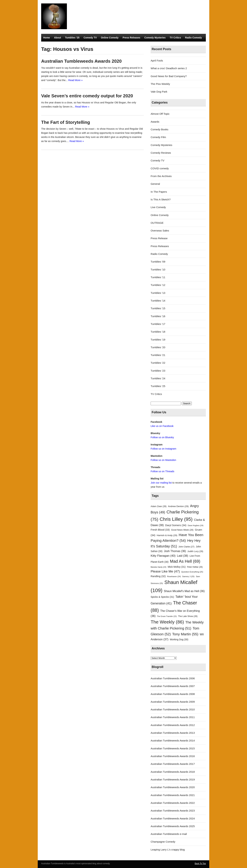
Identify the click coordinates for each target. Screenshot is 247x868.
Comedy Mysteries (155, 38)
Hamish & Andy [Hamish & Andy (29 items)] (167, 535)
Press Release (159, 238)
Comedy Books (159, 129)
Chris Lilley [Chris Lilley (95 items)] (176, 519)
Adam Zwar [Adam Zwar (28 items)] (159, 506)
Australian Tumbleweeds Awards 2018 (173, 772)
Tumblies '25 (158, 386)
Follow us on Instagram (163, 449)
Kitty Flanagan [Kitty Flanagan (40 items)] (163, 556)
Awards (155, 122)
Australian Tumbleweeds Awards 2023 (173, 811)
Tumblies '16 (158, 316)
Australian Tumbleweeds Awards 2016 (173, 756)
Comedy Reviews (161, 153)
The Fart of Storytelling (66, 122)
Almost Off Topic (160, 114)
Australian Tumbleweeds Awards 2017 (173, 764)
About (57, 38)
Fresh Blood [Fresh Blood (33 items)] (160, 530)
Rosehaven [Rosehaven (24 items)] (174, 576)
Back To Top (200, 864)
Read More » (75, 80)
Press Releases (131, 38)
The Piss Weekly (160, 84)
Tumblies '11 (158, 277)
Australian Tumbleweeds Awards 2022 (173, 803)
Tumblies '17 (158, 324)
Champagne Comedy (163, 842)
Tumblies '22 (158, 363)
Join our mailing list (161, 483)
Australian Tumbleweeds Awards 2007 (173, 686)
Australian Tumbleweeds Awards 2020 (81, 61)
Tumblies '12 (158, 285)
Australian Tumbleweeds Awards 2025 (173, 826)
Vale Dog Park (159, 92)
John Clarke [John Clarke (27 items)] (186, 547)
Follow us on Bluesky (162, 437)
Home (47, 38)
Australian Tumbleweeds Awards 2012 (173, 725)
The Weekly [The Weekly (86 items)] (167, 622)
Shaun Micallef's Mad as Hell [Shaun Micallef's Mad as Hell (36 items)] (184, 591)
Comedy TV (90, 38)
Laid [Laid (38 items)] (183, 556)
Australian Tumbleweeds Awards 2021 (173, 795)
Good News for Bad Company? (169, 76)
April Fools (157, 61)
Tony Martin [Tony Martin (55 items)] (185, 634)
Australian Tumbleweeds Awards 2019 (173, 779)
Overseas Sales (160, 231)
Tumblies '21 (158, 355)
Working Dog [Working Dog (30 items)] (179, 640)
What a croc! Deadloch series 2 (169, 68)
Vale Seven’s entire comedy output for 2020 (87, 96)
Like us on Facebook (162, 426)
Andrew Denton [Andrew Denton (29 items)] (178, 506)
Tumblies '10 (158, 270)
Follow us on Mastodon (163, 460)
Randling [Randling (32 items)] (158, 576)
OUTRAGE (157, 223)
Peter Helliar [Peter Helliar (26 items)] (195, 567)
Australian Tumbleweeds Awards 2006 (173, 678)
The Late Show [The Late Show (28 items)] (188, 616)
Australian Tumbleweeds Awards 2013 (173, 733)
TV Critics (175, 38)
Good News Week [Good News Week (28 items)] (182, 530)
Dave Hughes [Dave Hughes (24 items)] (196, 525)
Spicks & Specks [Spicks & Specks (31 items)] (162, 597)
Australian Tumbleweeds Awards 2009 (173, 702)
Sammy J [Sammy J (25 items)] (188, 576)
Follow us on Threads (162, 471)
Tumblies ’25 (72, 38)
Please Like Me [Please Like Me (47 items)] (165, 571)
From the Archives (161, 176)
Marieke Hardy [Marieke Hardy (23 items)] (158, 567)
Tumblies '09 (158, 262)
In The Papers (159, 192)
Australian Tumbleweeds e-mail (169, 834)
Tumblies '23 (158, 371)
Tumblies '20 (158, 347)
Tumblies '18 (158, 332)
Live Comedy (158, 207)
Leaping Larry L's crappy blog (168, 850)
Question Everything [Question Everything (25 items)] (192, 572)
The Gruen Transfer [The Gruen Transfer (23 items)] (167, 616)
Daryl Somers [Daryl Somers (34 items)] (176, 525)
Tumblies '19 (158, 340)
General (155, 184)
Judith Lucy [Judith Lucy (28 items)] (195, 551)
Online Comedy (110, 38)
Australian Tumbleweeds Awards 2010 (173, 709)
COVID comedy (160, 168)
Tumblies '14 (158, 301)
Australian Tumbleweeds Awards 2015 (173, 748)
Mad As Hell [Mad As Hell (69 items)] (185, 561)
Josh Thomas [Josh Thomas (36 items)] (175, 551)
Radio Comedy (193, 38)
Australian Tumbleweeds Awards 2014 (173, 741)
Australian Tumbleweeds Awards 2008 (173, 694)
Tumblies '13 (158, 293)
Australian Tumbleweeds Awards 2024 (173, 818)
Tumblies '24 (158, 378)
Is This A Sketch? (161, 199)
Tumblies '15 (158, 308)
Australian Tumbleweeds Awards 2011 (173, 717)
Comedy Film (158, 137)
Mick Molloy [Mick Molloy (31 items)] (177, 567)
